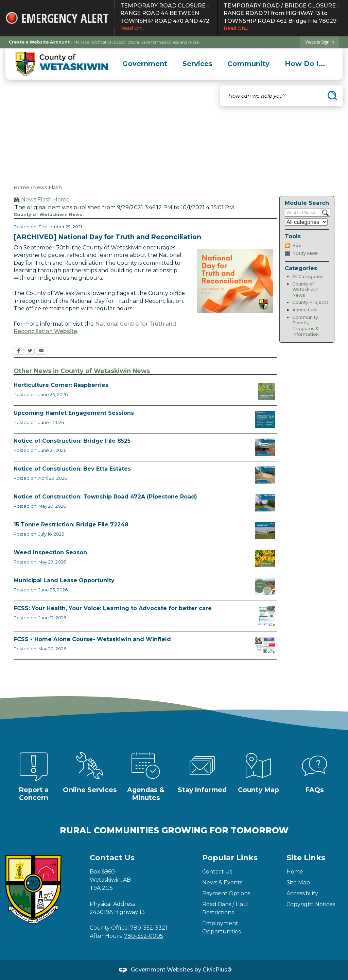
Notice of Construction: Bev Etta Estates (72, 469)
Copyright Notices (311, 904)
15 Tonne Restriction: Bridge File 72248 (71, 525)
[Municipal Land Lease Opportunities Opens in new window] (265, 587)
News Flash (47, 187)
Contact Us (217, 872)
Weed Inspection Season (50, 552)
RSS (297, 245)
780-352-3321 (149, 928)
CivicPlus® (217, 970)
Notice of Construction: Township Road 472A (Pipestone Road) (105, 497)
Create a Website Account (39, 42)
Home (21, 187)
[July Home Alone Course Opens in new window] (265, 646)
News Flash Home (45, 200)
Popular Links (230, 858)
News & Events (222, 883)
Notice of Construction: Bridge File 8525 (72, 441)
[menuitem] (145, 64)
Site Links (306, 858)
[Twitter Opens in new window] (30, 352)
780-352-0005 (144, 936)
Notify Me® (305, 253)
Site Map (298, 883)
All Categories (308, 276)
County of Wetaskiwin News (305, 290)
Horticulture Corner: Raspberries (61, 385)
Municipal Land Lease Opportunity (64, 580)
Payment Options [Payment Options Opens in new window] (226, 893)
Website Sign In (320, 42)
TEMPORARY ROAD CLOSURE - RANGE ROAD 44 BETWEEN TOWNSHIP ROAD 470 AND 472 (166, 17)
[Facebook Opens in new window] (19, 352)
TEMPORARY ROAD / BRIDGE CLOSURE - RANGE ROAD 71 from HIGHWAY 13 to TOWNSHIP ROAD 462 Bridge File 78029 (283, 17)
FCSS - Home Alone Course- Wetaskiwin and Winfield (92, 639)
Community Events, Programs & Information (306, 326)
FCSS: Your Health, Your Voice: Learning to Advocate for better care (113, 608)
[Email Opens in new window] (41, 352)
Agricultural (305, 310)
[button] (332, 96)
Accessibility (302, 893)
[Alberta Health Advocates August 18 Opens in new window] (267, 616)
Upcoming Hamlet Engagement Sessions (74, 413)
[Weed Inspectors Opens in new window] (265, 559)
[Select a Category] (306, 222)
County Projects (310, 302)
